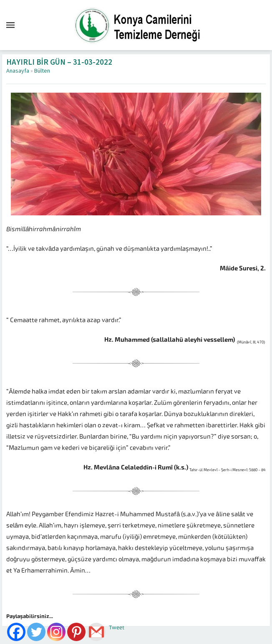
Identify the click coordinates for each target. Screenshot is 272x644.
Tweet (117, 628)
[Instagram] (56, 632)
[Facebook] (16, 632)
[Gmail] (96, 632)
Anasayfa (18, 71)
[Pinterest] (76, 632)
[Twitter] (36, 632)
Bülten (42, 71)
